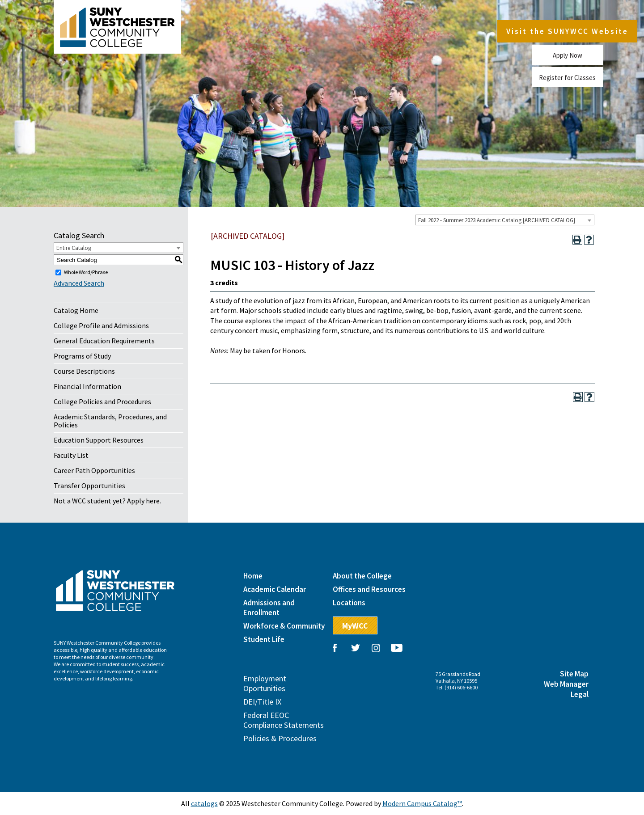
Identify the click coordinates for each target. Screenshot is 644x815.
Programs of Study (82, 356)
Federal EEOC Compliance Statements (284, 720)
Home (253, 576)
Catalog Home (76, 310)
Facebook (335, 648)
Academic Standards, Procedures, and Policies (110, 421)
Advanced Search (79, 283)
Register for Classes (567, 77)
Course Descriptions (84, 371)
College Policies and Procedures (102, 401)
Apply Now (568, 55)
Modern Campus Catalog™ (422, 803)
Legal (580, 694)
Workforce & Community (284, 626)
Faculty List (71, 455)
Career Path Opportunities (94, 470)
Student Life (264, 639)
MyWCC (355, 626)
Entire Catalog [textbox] (74, 248)
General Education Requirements (104, 341)
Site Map (574, 674)
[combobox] (505, 220)
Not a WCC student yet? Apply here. (107, 501)
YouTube (397, 648)
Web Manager (566, 684)
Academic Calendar (275, 589)
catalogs (204, 803)
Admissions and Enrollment (269, 608)
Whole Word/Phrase (86, 272)
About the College (362, 576)
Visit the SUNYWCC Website (567, 31)
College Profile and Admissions (101, 325)
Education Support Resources (99, 440)
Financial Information (87, 386)
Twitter (356, 648)
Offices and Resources (369, 589)
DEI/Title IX (262, 702)
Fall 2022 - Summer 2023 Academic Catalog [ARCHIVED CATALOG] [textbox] (497, 220)
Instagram (376, 648)
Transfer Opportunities (89, 486)
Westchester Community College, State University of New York (117, 27)
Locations (349, 603)
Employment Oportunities (265, 683)
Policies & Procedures (280, 738)
